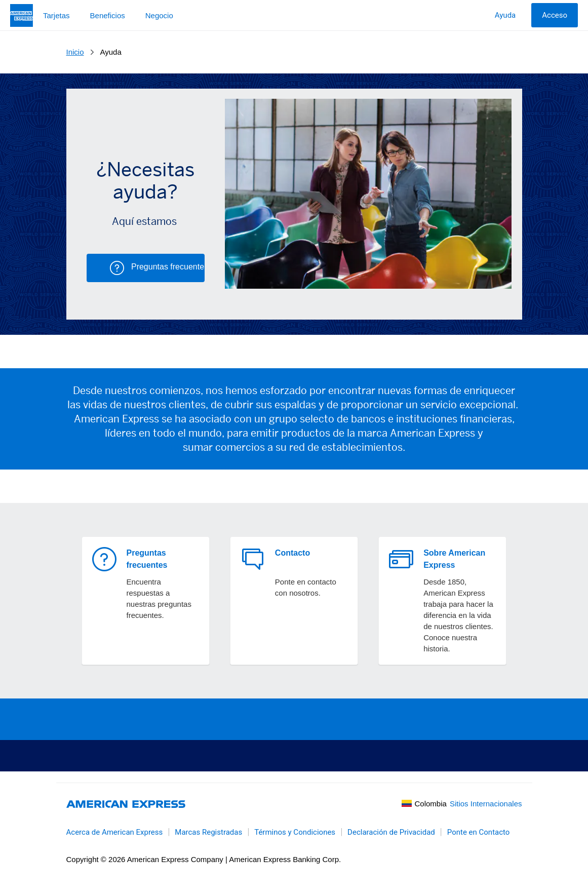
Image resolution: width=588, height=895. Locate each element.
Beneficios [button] (108, 15)
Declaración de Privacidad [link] (391, 832)
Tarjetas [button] (56, 15)
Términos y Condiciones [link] (295, 832)
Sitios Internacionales (486, 804)
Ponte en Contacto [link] (479, 832)
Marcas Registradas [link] (208, 832)
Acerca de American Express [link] (115, 832)
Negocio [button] (159, 15)
